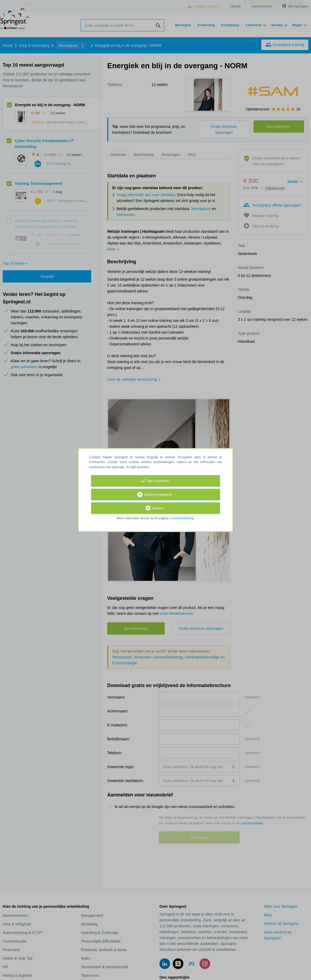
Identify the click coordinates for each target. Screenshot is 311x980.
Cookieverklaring (181, 518)
